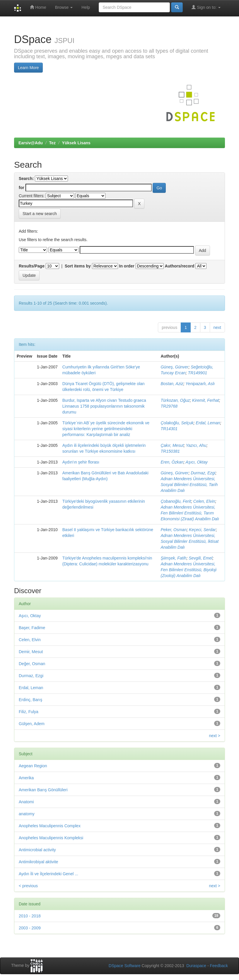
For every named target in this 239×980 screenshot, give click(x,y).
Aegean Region (33, 766)
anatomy (27, 814)
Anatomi (26, 802)
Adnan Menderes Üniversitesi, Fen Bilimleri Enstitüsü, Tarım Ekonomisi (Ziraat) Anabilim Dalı (190, 513)
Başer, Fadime (32, 628)
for (22, 188)
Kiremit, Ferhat (206, 400)
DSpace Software (125, 966)
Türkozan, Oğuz (175, 400)
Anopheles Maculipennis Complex (50, 826)
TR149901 (198, 373)
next (217, 327)
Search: (26, 179)
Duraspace (196, 966)
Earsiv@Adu (31, 143)
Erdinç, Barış (30, 700)
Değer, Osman (32, 664)
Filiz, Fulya (29, 712)
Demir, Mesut (31, 652)
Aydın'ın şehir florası (81, 462)
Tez (52, 143)
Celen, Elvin (204, 501)
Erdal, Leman (208, 423)
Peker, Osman (174, 530)
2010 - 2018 (30, 916)
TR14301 (169, 429)
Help (86, 7)
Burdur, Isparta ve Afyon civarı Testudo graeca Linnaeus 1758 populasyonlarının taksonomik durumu (104, 406)
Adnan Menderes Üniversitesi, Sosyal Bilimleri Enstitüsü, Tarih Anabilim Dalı (189, 485)
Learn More (28, 68)
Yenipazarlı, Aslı (200, 384)
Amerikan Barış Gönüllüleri (43, 790)
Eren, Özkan (172, 462)
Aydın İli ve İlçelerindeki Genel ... (48, 874)
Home (38, 7)
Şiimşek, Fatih (173, 558)
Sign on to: (206, 7)
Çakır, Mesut (172, 445)
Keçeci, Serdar (202, 530)
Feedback (219, 966)
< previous (28, 886)
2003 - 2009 (30, 928)
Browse (64, 7)
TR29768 (169, 406)
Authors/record (179, 266)
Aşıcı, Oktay (197, 462)
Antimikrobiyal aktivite (39, 862)
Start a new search (40, 214)
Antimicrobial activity (37, 850)
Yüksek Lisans (76, 143)
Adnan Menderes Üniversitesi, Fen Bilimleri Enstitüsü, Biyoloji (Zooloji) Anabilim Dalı (188, 570)
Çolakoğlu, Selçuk (177, 423)
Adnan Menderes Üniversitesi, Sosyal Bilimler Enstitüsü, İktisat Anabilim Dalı (190, 541)
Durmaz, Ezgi (203, 473)
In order (127, 266)
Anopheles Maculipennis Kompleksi (51, 838)
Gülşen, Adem (32, 724)
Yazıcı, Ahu (196, 445)
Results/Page (32, 266)
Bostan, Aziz (172, 384)
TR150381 (170, 451)
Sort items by (78, 266)
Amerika (26, 778)
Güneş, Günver (174, 367)
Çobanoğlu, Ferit (176, 501)
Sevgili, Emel (200, 558)
